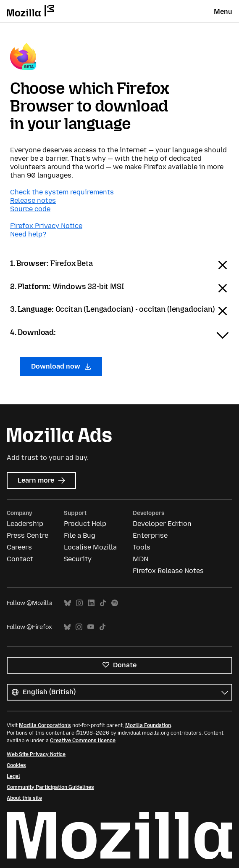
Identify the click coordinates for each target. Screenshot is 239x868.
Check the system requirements (62, 192)
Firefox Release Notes (168, 571)
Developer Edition (162, 524)
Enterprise (150, 535)
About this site (24, 798)
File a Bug (80, 535)
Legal (13, 776)
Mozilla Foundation (148, 725)
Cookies (16, 765)
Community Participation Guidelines (50, 787)
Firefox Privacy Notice (46, 226)
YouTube (91, 627)
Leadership (25, 524)
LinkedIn (91, 603)
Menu (223, 12)
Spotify (115, 603)
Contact (20, 559)
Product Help (85, 524)
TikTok (103, 603)
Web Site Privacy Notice (36, 754)
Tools (142, 547)
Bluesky (68, 603)
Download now (61, 366)
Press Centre (28, 535)
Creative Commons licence (83, 741)
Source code (30, 209)
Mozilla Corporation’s (45, 725)
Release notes (33, 200)
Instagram (79, 603)
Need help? (28, 234)
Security (78, 559)
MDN (141, 559)
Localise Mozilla (90, 547)
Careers (19, 547)
